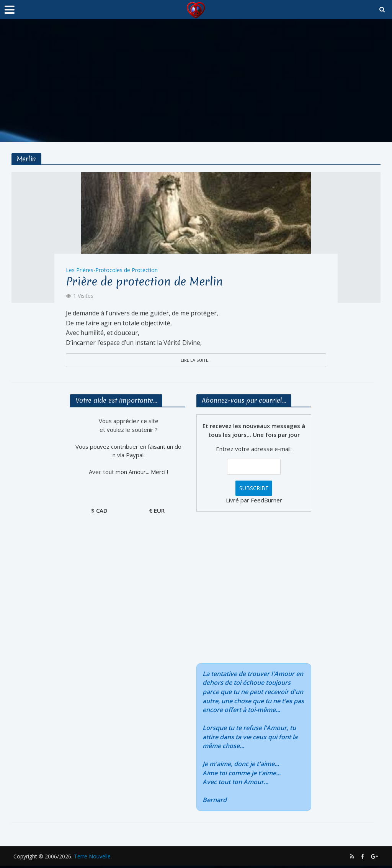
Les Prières (80, 267)
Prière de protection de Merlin (161, 281)
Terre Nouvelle (92, 859)
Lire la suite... (196, 360)
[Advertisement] (196, 80)
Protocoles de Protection (127, 267)
